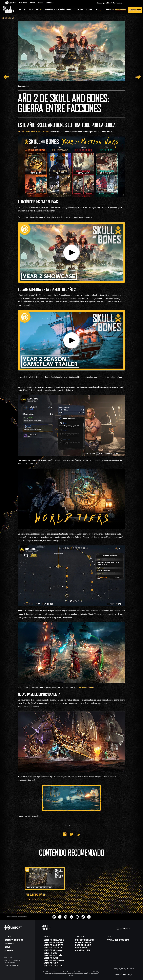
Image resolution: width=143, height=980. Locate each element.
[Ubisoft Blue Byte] (57, 945)
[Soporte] (109, 10)
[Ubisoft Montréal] (57, 955)
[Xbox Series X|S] (89, 945)
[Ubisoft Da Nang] (57, 950)
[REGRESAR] (8, 18)
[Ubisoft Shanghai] (57, 966)
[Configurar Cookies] (18, 965)
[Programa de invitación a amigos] (58, 10)
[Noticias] (23, 10)
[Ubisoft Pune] (57, 963)
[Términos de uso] (18, 963)
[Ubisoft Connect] (18, 940)
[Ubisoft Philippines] (57, 961)
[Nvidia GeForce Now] (120, 940)
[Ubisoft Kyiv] (57, 953)
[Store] (18, 937)
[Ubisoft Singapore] (57, 940)
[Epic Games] (89, 948)
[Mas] (98, 10)
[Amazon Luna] (89, 950)
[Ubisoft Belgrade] (57, 942)
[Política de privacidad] (18, 960)
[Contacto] (18, 957)
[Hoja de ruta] (36, 10)
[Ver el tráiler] (37, 899)
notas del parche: (86, 688)
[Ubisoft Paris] (57, 958)
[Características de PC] (83, 10)
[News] (18, 947)
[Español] (124, 929)
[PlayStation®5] (89, 942)
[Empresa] (18, 943)
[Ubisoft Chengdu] (57, 948)
